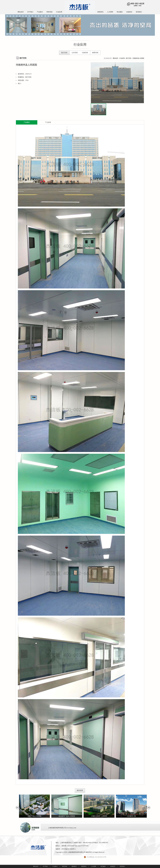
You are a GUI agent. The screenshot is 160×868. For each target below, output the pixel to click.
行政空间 (85, 53)
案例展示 (74, 866)
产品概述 (27, 122)
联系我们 (139, 12)
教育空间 (95, 53)
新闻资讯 (100, 12)
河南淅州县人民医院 (138, 58)
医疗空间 (64, 53)
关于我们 (30, 12)
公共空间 (75, 53)
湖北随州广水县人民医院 (67, 816)
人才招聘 (110, 12)
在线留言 (129, 12)
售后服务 (120, 12)
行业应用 (59, 12)
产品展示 (40, 12)
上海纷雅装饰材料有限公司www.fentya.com (62, 828)
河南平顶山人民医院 (34, 816)
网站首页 (21, 12)
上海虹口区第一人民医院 (99, 816)
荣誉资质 (50, 12)
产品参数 (48, 122)
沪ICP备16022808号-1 (69, 849)
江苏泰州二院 (131, 816)
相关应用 (80, 790)
